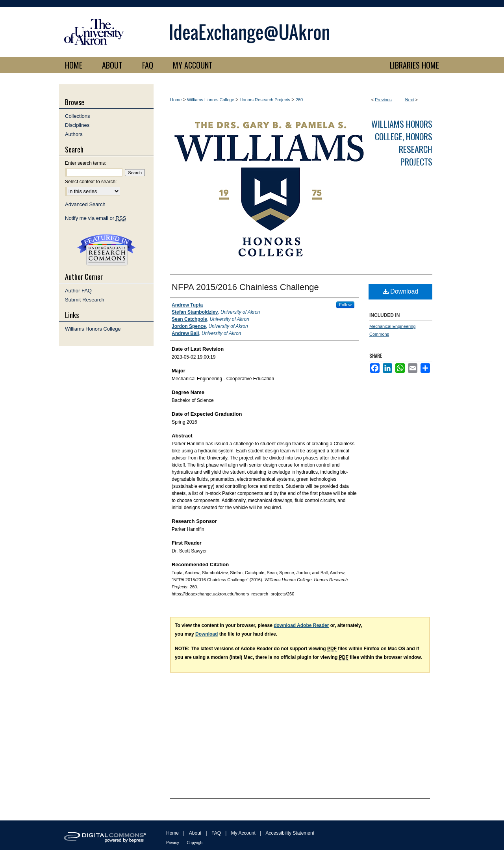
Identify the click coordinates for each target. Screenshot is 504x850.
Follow (345, 305)
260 (299, 100)
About (195, 833)
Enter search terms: (86, 163)
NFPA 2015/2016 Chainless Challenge (245, 287)
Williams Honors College (211, 100)
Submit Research (85, 300)
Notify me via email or (95, 218)
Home (176, 100)
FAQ (216, 833)
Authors (74, 134)
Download (401, 291)
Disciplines (77, 125)
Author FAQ (78, 291)
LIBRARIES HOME (414, 65)
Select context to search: (91, 182)
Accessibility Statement (290, 833)
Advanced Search (85, 204)
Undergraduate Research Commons (106, 250)
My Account (243, 833)
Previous (383, 100)
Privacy (173, 843)
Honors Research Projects (265, 100)
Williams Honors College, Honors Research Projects (402, 143)
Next (410, 100)
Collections (78, 116)
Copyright (195, 843)
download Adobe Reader (301, 625)
